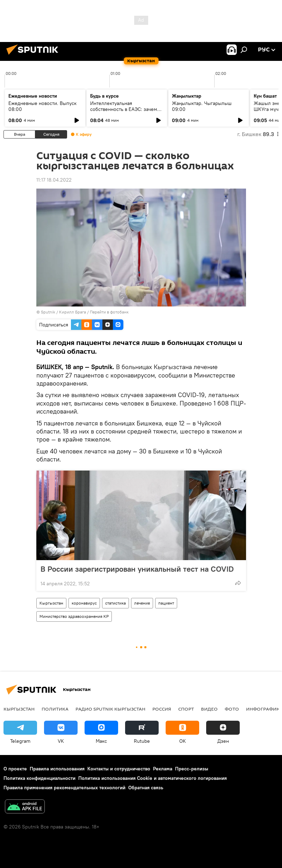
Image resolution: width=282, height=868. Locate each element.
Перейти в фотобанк (109, 312)
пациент (166, 603)
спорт (186, 709)
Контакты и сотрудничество (119, 769)
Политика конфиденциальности (39, 778)
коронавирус (84, 603)
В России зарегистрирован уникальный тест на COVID (137, 569)
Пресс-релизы (192, 769)
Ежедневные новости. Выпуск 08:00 (42, 106)
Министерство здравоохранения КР (74, 616)
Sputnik (48, 312)
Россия (162, 709)
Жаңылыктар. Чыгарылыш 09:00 (202, 106)
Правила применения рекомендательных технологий (64, 788)
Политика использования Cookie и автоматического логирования (153, 778)
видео (209, 709)
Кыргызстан (51, 603)
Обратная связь (146, 788)
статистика (115, 603)
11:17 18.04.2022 (54, 180)
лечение (142, 603)
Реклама (163, 769)
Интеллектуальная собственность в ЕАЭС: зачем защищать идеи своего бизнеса (126, 109)
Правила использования (57, 769)
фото (232, 709)
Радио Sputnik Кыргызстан (110, 709)
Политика (55, 709)
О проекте (15, 769)
